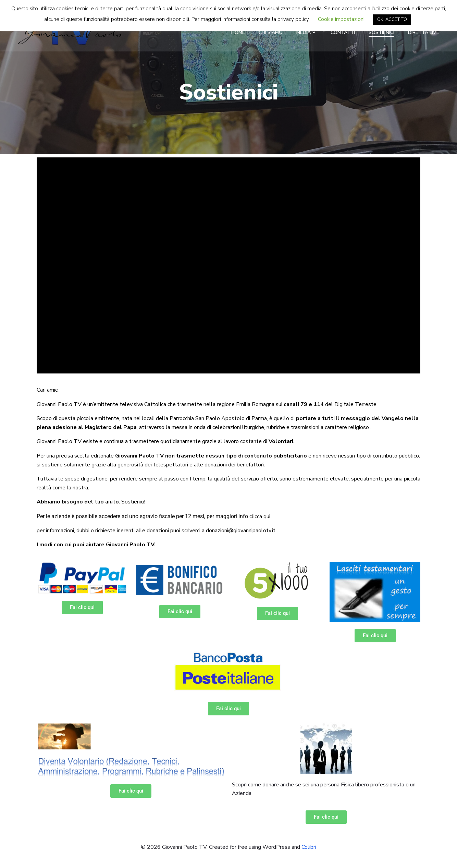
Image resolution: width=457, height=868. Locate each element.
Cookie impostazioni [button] (341, 19)
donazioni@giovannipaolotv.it (241, 531)
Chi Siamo (271, 32)
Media (307, 32)
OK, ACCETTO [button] (392, 20)
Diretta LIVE (424, 32)
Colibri (309, 847)
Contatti (343, 32)
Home (238, 32)
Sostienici (382, 32)
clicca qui (260, 517)
